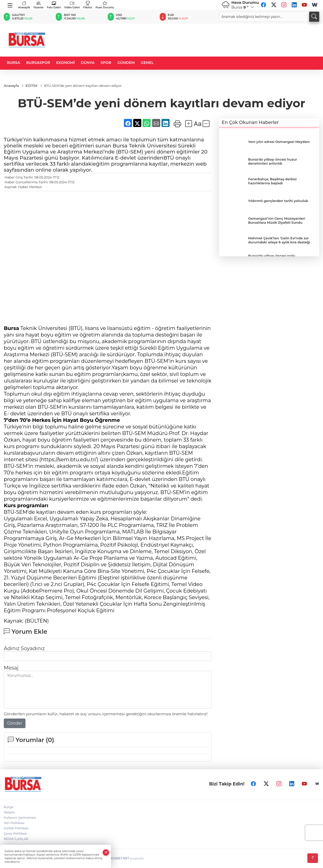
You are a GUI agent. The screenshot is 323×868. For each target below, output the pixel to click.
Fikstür (88, 5)
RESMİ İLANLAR (16, 839)
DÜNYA (88, 63)
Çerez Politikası (15, 834)
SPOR (106, 63)
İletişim (9, 812)
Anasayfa (24, 5)
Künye (9, 807)
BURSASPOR (38, 63)
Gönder (15, 723)
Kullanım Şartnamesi (20, 818)
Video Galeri (72, 5)
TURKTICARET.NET (115, 858)
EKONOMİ (65, 63)
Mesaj (11, 668)
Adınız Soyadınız (24, 648)
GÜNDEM (126, 63)
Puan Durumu (105, 5)
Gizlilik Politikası (16, 828)
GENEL (147, 63)
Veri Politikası (14, 823)
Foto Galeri (54, 5)
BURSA (14, 63)
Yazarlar (38, 5)
